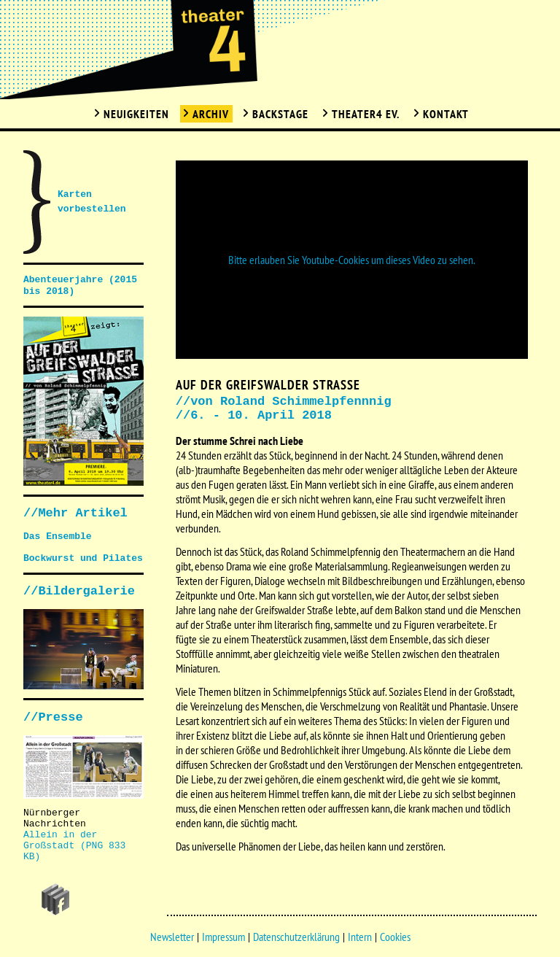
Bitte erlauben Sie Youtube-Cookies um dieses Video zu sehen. (352, 260)
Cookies (395, 937)
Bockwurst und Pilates (83, 558)
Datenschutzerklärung (296, 937)
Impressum (223, 937)
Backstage (280, 114)
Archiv (211, 114)
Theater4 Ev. (366, 114)
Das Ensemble (58, 536)
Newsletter (172, 937)
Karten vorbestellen (92, 202)
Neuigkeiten (136, 114)
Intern (360, 937)
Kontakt (446, 114)
